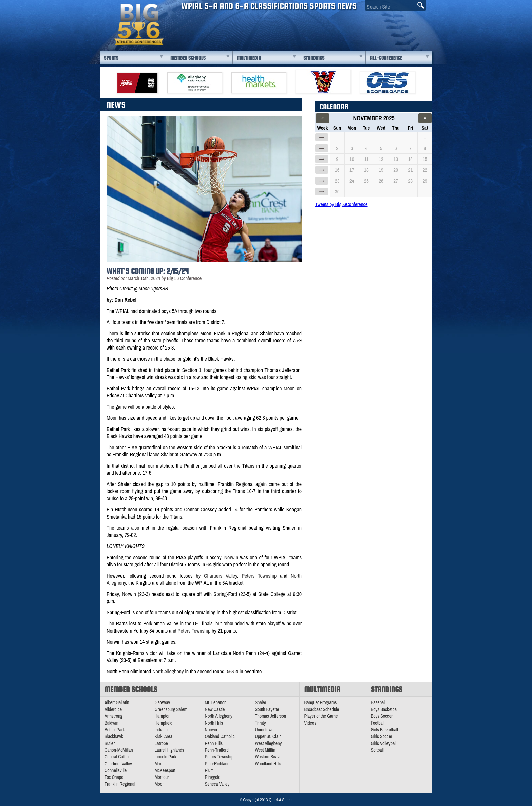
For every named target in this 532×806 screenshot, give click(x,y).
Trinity (260, 723)
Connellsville (116, 770)
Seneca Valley (217, 784)
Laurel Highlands (169, 750)
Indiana (161, 730)
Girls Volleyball (384, 743)
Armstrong (113, 716)
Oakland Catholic (220, 736)
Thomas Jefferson (270, 716)
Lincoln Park (166, 757)
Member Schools (188, 58)
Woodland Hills (268, 764)
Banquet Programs (321, 702)
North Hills (214, 723)
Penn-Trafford (217, 750)
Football (378, 723)
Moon (160, 784)
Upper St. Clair (268, 736)
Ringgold (213, 777)
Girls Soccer (382, 736)
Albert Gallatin (117, 702)
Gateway (162, 702)
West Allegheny (268, 743)
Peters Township (259, 576)
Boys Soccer (382, 716)
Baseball (378, 702)
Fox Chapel (114, 777)
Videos (310, 723)
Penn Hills (214, 743)
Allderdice (113, 709)
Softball (377, 750)
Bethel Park (115, 730)
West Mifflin (265, 750)
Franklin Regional (120, 784)
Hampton (163, 716)
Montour (162, 777)
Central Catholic (118, 757)
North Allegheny (168, 671)
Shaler (260, 702)
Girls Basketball (384, 730)
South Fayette (267, 709)
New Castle (215, 709)
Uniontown (264, 730)
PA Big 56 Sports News (139, 25)
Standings (314, 58)
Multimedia (249, 58)
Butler (110, 743)
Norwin (231, 557)
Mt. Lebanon (216, 702)
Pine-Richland (217, 764)
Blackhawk (114, 736)
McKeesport (165, 770)
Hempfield (164, 723)
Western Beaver (269, 757)
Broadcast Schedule (322, 709)
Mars (159, 764)
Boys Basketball (385, 709)
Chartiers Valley (221, 576)
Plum (209, 770)
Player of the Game (321, 716)
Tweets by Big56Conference (341, 204)
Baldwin (111, 723)
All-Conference (386, 58)
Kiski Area (164, 736)
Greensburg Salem (171, 709)
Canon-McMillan (119, 750)
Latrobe (161, 743)
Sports (111, 58)
